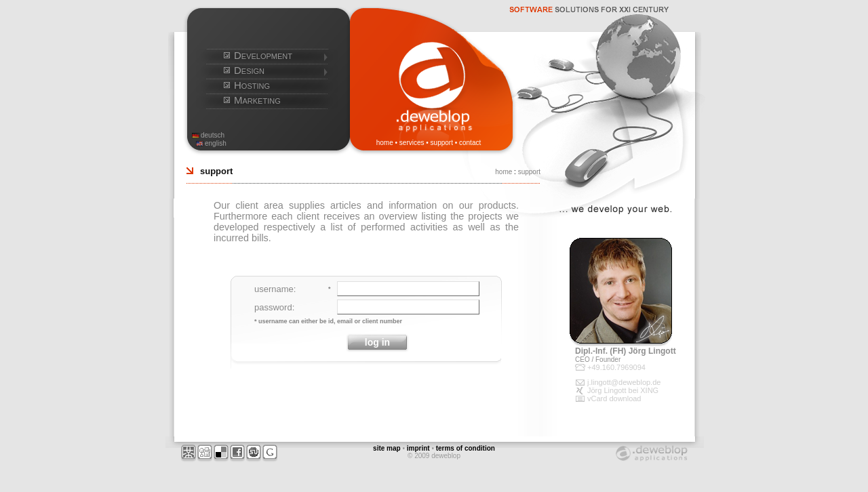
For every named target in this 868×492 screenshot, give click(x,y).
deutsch (213, 135)
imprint (418, 448)
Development (263, 55)
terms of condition (466, 448)
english (216, 143)
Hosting (252, 85)
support (442, 143)
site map (387, 448)
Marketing (257, 100)
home (385, 143)
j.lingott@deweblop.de (624, 382)
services (412, 143)
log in (377, 342)
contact (470, 143)
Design (249, 70)
